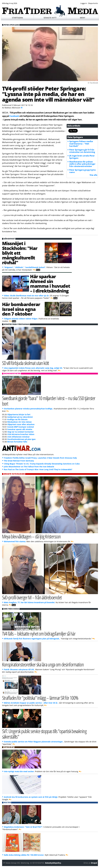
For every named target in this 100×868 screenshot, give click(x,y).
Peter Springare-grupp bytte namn (82, 171)
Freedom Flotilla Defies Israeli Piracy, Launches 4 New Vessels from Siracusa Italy (40, 458)
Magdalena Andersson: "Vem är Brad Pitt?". (23, 827)
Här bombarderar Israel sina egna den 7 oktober (21, 309)
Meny (83, 18)
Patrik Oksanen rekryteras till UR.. (19, 669)
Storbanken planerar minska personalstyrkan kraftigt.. (29, 409)
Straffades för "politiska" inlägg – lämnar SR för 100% (40, 698)
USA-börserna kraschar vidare (21, 434)
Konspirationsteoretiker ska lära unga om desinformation (43, 664)
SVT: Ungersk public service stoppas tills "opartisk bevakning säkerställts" (44, 734)
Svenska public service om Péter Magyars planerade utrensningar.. (34, 742)
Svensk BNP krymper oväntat (21, 427)
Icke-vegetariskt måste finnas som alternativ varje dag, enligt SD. (33, 368)
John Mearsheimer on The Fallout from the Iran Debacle (29, 467)
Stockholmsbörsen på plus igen (21, 439)
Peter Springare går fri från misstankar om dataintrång (82, 151)
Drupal (94, 863)
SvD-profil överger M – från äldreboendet (32, 597)
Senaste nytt (50, 18)
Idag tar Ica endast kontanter (21, 432)
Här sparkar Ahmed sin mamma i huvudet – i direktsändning (50, 284)
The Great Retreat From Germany (19, 461)
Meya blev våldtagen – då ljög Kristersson (31, 536)
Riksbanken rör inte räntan (19, 422)
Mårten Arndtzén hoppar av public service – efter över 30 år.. (31, 703)
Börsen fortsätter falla (17, 442)
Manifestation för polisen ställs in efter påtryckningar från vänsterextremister (82, 164)
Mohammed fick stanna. (15, 541)
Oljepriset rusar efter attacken (21, 424)
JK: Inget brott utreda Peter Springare (82, 157)
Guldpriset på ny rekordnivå (20, 417)
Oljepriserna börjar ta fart (19, 414)
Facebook (14, 116)
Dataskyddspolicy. (53, 863)
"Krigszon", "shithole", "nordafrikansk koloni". (25, 267)
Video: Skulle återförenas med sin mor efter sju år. (27, 296)
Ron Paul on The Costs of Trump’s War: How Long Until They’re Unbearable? (38, 469)
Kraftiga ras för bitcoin (17, 419)
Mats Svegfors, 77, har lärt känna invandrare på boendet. (29, 602)
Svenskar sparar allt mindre (20, 429)
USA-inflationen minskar (18, 437)
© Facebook (93, 83)
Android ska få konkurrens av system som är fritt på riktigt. (31, 797)
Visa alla (93, 175)
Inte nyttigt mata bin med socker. (19, 771)
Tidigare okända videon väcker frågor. (21, 319)
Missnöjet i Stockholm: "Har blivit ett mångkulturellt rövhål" (20, 253)
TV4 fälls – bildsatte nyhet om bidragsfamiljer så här (39, 634)
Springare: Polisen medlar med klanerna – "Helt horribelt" (81, 144)
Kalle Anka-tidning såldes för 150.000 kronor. (24, 855)
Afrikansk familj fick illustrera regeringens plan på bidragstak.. (32, 639)
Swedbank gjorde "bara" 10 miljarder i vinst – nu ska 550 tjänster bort (49, 401)
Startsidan (17, 18)
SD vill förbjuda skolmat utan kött (26, 363)
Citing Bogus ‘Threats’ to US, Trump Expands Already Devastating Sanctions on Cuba (42, 464)
